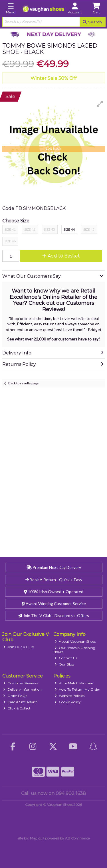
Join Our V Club (19, 647)
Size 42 (30, 229)
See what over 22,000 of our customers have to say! (53, 339)
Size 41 (10, 229)
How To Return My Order (77, 689)
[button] (100, 104)
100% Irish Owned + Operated (54, 592)
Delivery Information (22, 689)
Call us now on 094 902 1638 (53, 793)
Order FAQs (15, 696)
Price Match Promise (74, 683)
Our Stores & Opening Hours (74, 650)
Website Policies (69, 696)
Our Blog (64, 664)
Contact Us (66, 658)
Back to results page (23, 383)
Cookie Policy (68, 702)
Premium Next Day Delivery (54, 567)
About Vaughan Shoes (75, 641)
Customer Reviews (21, 683)
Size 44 (69, 229)
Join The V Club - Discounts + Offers (54, 615)
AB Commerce (77, 838)
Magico (36, 838)
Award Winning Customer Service (54, 604)
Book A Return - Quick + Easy (54, 580)
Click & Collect (17, 708)
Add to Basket (61, 256)
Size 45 (89, 229)
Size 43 (50, 229)
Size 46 (10, 241)
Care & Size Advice (20, 702)
